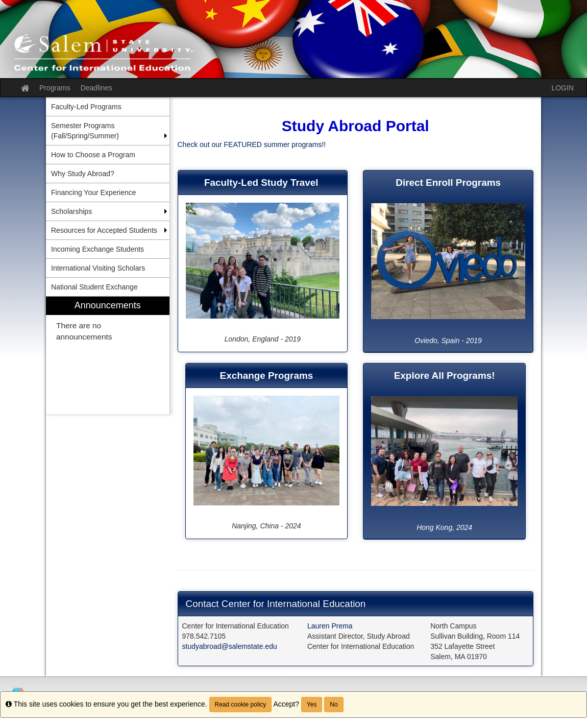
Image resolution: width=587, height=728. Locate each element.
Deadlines (96, 88)
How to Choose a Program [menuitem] (93, 155)
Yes (312, 705)
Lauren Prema (330, 626)
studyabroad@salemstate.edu (230, 646)
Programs (55, 88)
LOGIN (562, 88)
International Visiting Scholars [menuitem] (98, 268)
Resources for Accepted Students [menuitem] (104, 230)
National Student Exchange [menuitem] (94, 287)
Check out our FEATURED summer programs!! (252, 144)
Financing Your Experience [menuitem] (94, 192)
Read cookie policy (241, 705)
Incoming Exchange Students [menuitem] (97, 249)
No (334, 705)
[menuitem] (108, 356)
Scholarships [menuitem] (71, 211)
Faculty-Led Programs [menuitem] (86, 107)
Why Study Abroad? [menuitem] (83, 174)
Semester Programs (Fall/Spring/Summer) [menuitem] (85, 131)
